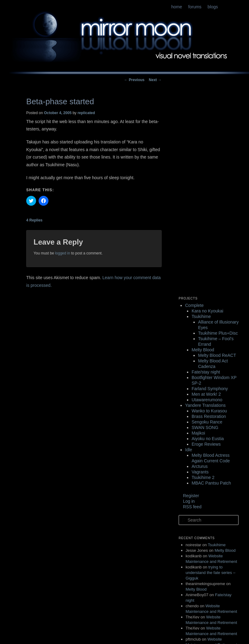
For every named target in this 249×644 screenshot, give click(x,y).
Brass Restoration (209, 416)
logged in (62, 253)
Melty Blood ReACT (217, 355)
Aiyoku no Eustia (208, 439)
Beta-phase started (60, 101)
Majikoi (198, 433)
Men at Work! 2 (206, 394)
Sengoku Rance (207, 422)
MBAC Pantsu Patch (211, 483)
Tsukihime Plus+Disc (218, 333)
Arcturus (200, 466)
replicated (86, 113)
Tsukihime (201, 316)
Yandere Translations (205, 405)
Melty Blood (203, 350)
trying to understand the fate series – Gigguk (211, 573)
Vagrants (200, 472)
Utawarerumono (207, 400)
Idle (189, 450)
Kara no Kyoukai (207, 311)
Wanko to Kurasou (209, 411)
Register (191, 496)
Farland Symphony (210, 389)
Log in (189, 501)
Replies (34, 220)
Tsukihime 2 (203, 477)
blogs (213, 7)
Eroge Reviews (206, 444)
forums (195, 7)
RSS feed (192, 507)
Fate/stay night (206, 372)
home (177, 7)
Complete (194, 305)
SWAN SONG (205, 427)
